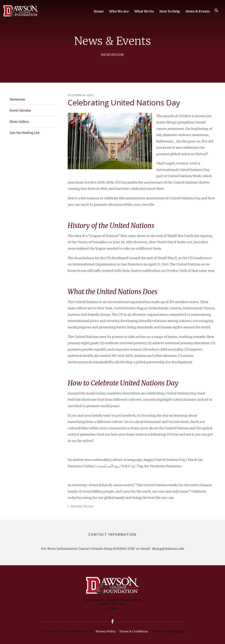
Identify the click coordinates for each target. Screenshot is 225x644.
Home (99, 11)
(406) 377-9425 (108, 604)
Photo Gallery (19, 122)
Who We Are (119, 11)
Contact (112, 608)
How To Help (170, 11)
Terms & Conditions (134, 631)
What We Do (144, 11)
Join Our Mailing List (25, 133)
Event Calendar (20, 110)
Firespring (175, 631)
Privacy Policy (106, 631)
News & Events (198, 11)
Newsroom (17, 99)
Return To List (82, 506)
